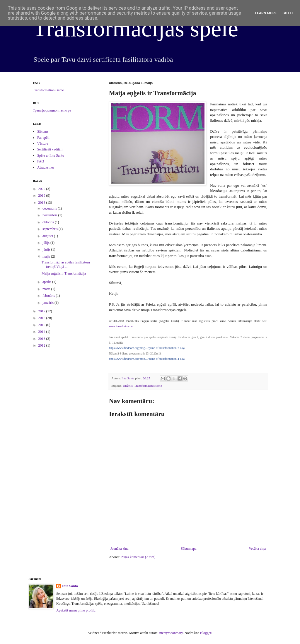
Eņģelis (128, 386)
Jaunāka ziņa (120, 549)
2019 (42, 196)
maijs (47, 256)
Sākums (43, 131)
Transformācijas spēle (135, 28)
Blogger (206, 633)
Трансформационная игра (52, 110)
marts (47, 289)
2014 (42, 332)
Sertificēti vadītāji (50, 149)
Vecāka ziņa (257, 549)
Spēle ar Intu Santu (51, 155)
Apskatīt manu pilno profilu (76, 610)
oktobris (49, 222)
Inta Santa (70, 586)
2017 (42, 311)
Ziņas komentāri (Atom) (138, 557)
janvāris (48, 303)
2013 (42, 339)
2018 (42, 203)
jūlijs (46, 243)
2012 (42, 345)
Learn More (266, 13)
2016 (42, 318)
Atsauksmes (46, 167)
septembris (51, 229)
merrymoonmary (171, 633)
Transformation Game (48, 90)
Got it (288, 13)
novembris (50, 215)
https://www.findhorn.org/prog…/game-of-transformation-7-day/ (147, 348)
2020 (42, 189)
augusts (48, 236)
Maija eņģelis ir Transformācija (64, 273)
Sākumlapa (189, 549)
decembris (50, 208)
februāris (49, 296)
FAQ (41, 161)
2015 (42, 325)
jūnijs (47, 249)
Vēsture (43, 143)
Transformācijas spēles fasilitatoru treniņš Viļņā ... (66, 264)
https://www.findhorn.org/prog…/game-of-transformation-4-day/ (147, 359)
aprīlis (47, 282)
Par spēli (43, 138)
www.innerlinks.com (121, 326)
